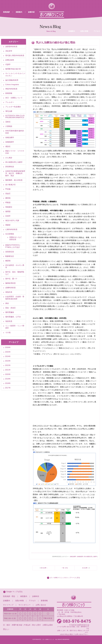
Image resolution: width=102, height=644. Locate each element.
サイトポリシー (25, 605)
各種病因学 (80, 557)
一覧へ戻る (65, 568)
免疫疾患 (9, 321)
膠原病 (8, 198)
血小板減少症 (10, 185)
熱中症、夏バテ (11, 279)
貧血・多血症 (10, 308)
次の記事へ (85, 568)
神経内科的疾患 (11, 89)
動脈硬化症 (10, 256)
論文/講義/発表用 (12, 80)
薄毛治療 (9, 111)
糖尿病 (8, 261)
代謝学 (8, 64)
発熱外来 (9, 292)
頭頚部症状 (10, 252)
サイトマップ (8, 605)
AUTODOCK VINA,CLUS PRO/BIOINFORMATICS (15, 117)
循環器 (8, 211)
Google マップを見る (14, 592)
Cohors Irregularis (12, 85)
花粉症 (8, 122)
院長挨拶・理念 (9, 596)
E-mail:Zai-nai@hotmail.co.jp (79, 625)
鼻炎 (7, 303)
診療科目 (36, 596)
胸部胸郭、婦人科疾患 (14, 180)
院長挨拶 (6, 12)
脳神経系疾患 (10, 283)
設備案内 (72, 14)
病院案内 (19, 12)
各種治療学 (73, 557)
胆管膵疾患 (10, 167)
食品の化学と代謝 (12, 220)
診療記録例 (10, 60)
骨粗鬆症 (9, 207)
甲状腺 (8, 189)
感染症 (8, 146)
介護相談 (9, 126)
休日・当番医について (14, 98)
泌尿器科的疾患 (11, 47)
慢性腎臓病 (10, 312)
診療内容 (31, 12)
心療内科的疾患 (11, 229)
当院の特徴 (84, 14)
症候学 (8, 216)
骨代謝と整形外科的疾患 (15, 55)
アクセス (32, 601)
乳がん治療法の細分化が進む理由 (56, 42)
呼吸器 (8, 203)
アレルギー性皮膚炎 (13, 107)
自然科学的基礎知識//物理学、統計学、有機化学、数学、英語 (15, 173)
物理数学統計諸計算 (13, 69)
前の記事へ (44, 568)
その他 (8, 332)
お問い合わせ (41, 605)
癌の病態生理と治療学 (91, 557)
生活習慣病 (10, 234)
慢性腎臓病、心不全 (13, 317)
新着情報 (9, 93)
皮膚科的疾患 (10, 288)
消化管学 (9, 51)
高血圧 (8, 194)
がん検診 (9, 158)
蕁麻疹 (8, 225)
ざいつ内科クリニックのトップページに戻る (65, 578)
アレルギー (10, 102)
